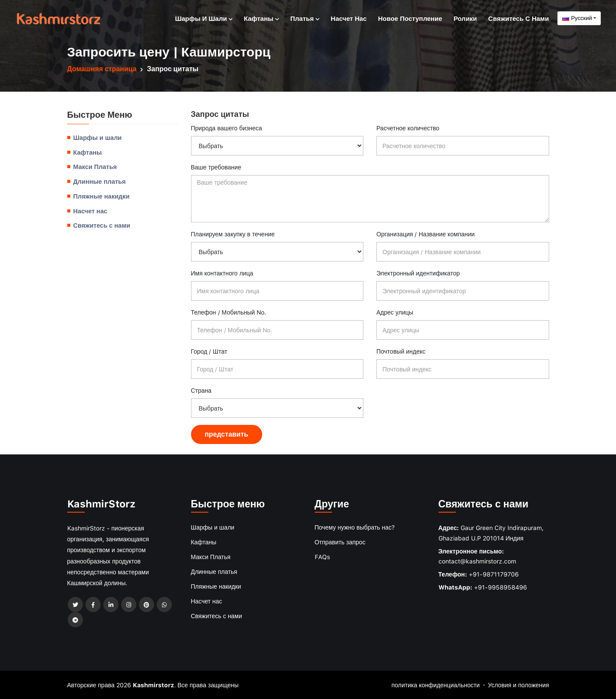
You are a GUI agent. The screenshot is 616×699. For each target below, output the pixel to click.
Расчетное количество (408, 128)
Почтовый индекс (401, 351)
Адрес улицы (395, 312)
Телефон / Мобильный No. (229, 312)
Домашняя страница (102, 69)
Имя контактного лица (222, 273)
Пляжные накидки (102, 195)
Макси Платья (95, 166)
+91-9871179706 (494, 574)
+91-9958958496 (501, 587)
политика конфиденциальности (435, 684)
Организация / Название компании (425, 234)
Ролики (465, 18)
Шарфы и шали (204, 18)
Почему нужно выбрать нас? (355, 527)
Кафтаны (262, 18)
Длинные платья (100, 181)
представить (227, 434)
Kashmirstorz (153, 684)
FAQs (322, 555)
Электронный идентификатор (418, 273)
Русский (577, 18)
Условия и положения (518, 684)
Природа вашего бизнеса (227, 128)
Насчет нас (349, 18)
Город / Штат (209, 351)
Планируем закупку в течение (233, 234)
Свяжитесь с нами (519, 18)
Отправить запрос (340, 541)
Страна (201, 390)
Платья (305, 18)
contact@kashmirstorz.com (477, 561)
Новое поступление (410, 18)
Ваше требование (216, 167)
